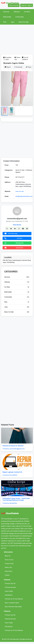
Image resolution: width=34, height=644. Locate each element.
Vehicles (17, 12)
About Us (8, 556)
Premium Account (10, 587)
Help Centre (8, 571)
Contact (7, 575)
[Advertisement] (17, 39)
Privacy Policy (9, 564)
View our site (20, 191)
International (9, 595)
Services (6, 12)
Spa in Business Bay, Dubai (13, 607)
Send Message (11, 234)
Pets (5, 22)
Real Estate (7, 17)
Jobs (13, 22)
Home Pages (9, 591)
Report (8, 67)
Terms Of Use (9, 560)
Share (29, 67)
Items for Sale (24, 22)
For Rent (27, 12)
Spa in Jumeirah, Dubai (12, 603)
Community (19, 17)
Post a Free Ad (14, 5)
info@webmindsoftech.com (24, 196)
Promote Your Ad (10, 584)
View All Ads (17, 225)
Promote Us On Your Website (14, 599)
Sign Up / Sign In (27, 5)
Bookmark (18, 67)
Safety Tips (8, 567)
